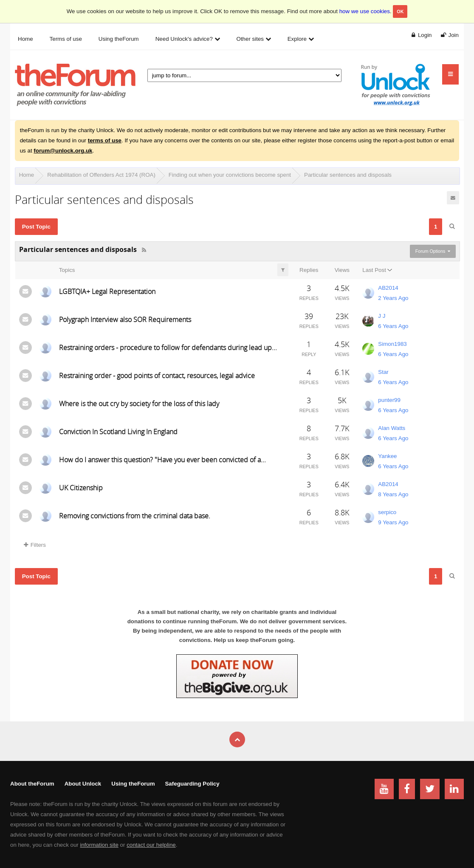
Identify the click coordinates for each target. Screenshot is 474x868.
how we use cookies (365, 11)
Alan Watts (392, 428)
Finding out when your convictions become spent (230, 175)
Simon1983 (392, 344)
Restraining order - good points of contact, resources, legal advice (157, 376)
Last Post (374, 270)
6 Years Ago (393, 326)
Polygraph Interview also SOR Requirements (125, 319)
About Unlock (83, 784)
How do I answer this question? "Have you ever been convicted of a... (162, 460)
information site (99, 845)
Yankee (387, 456)
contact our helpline (151, 845)
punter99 (389, 400)
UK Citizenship (81, 488)
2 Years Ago (393, 298)
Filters (35, 545)
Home (27, 175)
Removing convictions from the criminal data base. (135, 516)
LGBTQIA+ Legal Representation (107, 291)
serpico (387, 512)
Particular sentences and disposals (348, 175)
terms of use (105, 140)
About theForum (32, 784)
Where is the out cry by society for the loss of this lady (139, 404)
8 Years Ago (393, 494)
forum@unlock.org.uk (63, 151)
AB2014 (388, 288)
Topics (67, 270)
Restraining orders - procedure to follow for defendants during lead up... (168, 348)
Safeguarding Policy (192, 784)
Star (383, 372)
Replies (309, 270)
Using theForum (133, 784)
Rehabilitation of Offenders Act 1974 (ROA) (101, 175)
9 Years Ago (393, 522)
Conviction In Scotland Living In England (118, 432)
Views (342, 270)
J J (382, 316)
